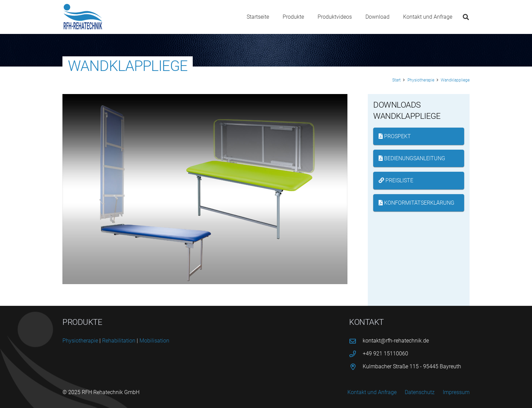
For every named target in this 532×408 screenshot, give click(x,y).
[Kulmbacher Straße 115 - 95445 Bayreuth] (356, 367)
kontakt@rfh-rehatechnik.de (396, 341)
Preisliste (396, 180)
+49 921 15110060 (385, 354)
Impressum (456, 392)
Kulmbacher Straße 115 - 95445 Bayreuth (412, 366)
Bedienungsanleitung (412, 158)
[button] (466, 17)
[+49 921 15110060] (356, 354)
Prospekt (395, 136)
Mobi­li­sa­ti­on (154, 341)
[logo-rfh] (83, 17)
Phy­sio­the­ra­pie (80, 341)
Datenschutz (420, 392)
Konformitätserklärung (416, 203)
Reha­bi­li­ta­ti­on (119, 341)
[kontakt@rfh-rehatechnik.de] (356, 341)
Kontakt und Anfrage (372, 392)
